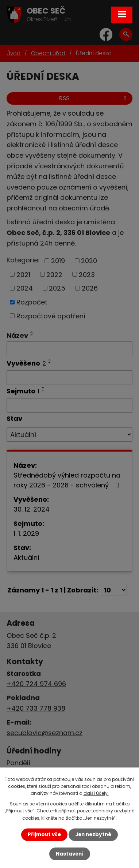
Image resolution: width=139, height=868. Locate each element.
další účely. (96, 793)
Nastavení (70, 854)
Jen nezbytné (93, 835)
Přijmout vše (44, 835)
